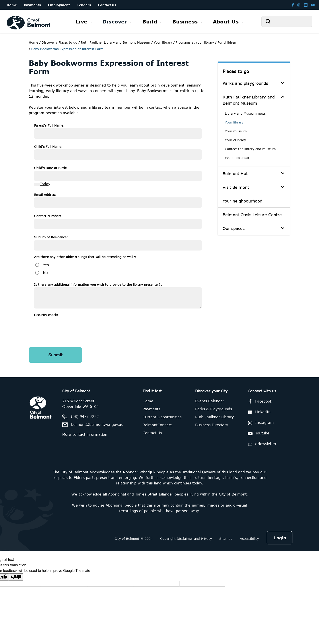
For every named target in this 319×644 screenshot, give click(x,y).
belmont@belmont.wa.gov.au (97, 424)
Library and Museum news (245, 113)
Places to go (236, 71)
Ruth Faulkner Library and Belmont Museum (249, 100)
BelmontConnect (157, 425)
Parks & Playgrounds (214, 409)
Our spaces (234, 228)
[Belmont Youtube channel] (313, 5)
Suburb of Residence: (51, 237)
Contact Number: (48, 216)
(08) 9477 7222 (85, 416)
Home (33, 42)
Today (45, 184)
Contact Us (152, 433)
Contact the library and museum (250, 149)
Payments (151, 409)
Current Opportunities (162, 417)
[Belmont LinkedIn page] (306, 5)
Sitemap (226, 539)
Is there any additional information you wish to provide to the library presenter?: (98, 284)
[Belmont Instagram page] (299, 5)
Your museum (236, 131)
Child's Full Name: (48, 147)
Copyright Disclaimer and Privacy (186, 539)
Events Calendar (210, 401)
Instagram (260, 423)
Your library (234, 122)
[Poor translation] (16, 577)
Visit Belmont (236, 187)
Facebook (259, 401)
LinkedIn (258, 412)
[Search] (287, 21)
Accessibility (249, 539)
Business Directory (212, 425)
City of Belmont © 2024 (134, 539)
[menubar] (159, 21)
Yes (46, 265)
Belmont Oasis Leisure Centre (252, 215)
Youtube (258, 434)
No (45, 273)
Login (280, 538)
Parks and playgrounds (245, 83)
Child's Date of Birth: (51, 168)
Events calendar (237, 158)
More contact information (85, 434)
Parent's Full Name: (49, 125)
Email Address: (46, 195)
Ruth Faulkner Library (214, 417)
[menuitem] (84, 22)
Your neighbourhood (242, 201)
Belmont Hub (236, 174)
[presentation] (68, 326)
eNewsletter (261, 444)
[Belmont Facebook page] (293, 5)
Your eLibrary (235, 140)
